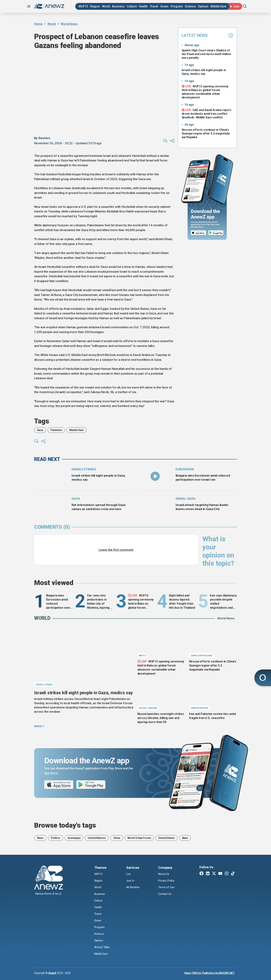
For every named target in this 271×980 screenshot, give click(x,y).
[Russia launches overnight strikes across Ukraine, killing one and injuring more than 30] (161, 695)
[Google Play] (217, 233)
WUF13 (83, 6)
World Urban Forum (139, 838)
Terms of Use (167, 887)
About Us (164, 874)
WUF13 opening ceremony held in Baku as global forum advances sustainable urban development (205, 92)
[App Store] (198, 233)
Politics (56, 838)
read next (47, 459)
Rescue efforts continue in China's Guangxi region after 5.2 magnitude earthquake (206, 133)
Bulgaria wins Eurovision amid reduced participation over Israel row (203, 478)
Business (118, 6)
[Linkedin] (208, 874)
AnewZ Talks (102, 947)
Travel (154, 6)
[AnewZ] (49, 881)
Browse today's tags (65, 825)
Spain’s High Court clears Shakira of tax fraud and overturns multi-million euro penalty (206, 54)
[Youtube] (220, 874)
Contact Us (165, 894)
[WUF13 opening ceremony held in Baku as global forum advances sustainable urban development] (161, 642)
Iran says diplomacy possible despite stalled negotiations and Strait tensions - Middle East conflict (223, 602)
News (40, 838)
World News (69, 24)
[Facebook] (201, 874)
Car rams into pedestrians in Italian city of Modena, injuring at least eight (100, 602)
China (117, 838)
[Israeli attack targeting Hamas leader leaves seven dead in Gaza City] (155, 506)
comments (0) (52, 527)
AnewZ (52, 973)
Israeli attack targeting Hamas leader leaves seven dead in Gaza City (202, 507)
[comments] (165, 141)
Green (164, 6)
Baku (185, 838)
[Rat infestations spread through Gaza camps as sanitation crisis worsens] (51, 506)
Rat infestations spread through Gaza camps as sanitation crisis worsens (99, 507)
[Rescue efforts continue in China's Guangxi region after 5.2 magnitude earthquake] (213, 642)
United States (166, 838)
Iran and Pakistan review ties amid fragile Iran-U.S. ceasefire (213, 716)
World (106, 6)
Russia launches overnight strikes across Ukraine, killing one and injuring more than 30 (161, 718)
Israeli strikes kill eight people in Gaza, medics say (204, 72)
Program (177, 6)
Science (190, 6)
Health (143, 6)
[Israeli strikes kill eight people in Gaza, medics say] (51, 476)
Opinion (203, 6)
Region (95, 6)
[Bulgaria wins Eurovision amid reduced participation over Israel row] (155, 476)
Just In (131, 881)
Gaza (40, 430)
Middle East (218, 6)
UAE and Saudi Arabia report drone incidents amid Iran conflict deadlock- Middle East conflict (206, 114)
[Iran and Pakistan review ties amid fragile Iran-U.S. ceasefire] (213, 695)
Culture (132, 6)
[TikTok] (233, 874)
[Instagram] (227, 874)
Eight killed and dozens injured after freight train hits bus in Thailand (182, 602)
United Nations (97, 838)
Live (129, 874)
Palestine (56, 430)
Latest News (208, 35)
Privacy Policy (167, 881)
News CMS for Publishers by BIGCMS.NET (210, 973)
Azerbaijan (74, 838)
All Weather (133, 887)
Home (38, 24)
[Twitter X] (214, 874)
